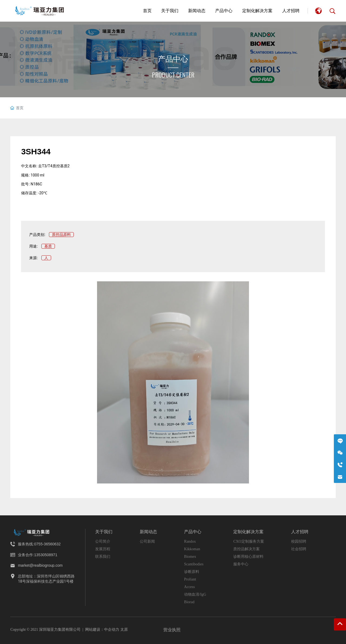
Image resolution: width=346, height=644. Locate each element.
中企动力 (112, 630)
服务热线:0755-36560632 (39, 544)
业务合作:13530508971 (38, 555)
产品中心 (173, 59)
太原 (124, 630)
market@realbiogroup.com (40, 565)
